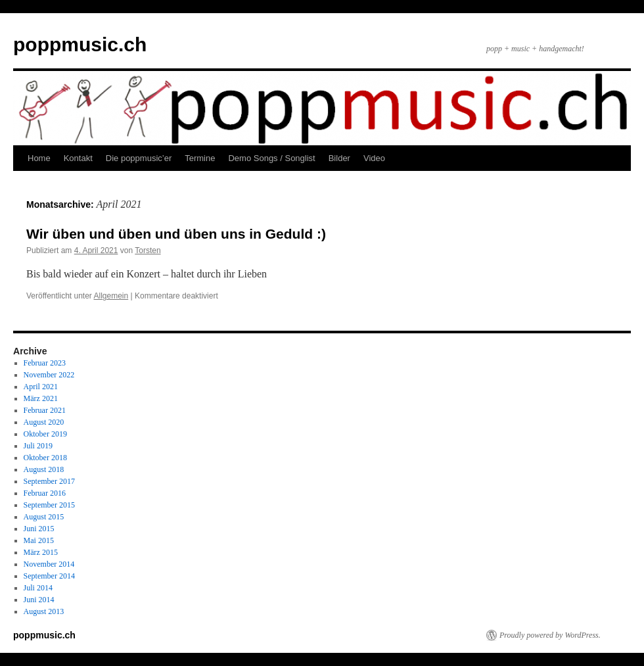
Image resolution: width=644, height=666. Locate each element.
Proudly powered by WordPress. (550, 635)
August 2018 (44, 469)
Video (374, 158)
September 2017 (49, 481)
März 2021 (41, 398)
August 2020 (44, 422)
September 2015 (49, 505)
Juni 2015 (39, 529)
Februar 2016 (45, 493)
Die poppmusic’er (139, 158)
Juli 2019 (38, 446)
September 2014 (49, 576)
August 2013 (44, 611)
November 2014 (49, 564)
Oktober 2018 (45, 458)
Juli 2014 (38, 588)
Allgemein (111, 296)
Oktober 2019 (45, 434)
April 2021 (41, 387)
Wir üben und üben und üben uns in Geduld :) (176, 234)
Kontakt (78, 158)
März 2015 (41, 552)
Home (39, 158)
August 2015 (44, 517)
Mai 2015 (39, 540)
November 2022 (49, 375)
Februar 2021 (45, 410)
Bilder (339, 158)
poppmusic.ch (80, 44)
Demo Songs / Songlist (271, 158)
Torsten (148, 250)
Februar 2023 (45, 363)
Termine (200, 158)
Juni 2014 (39, 600)
